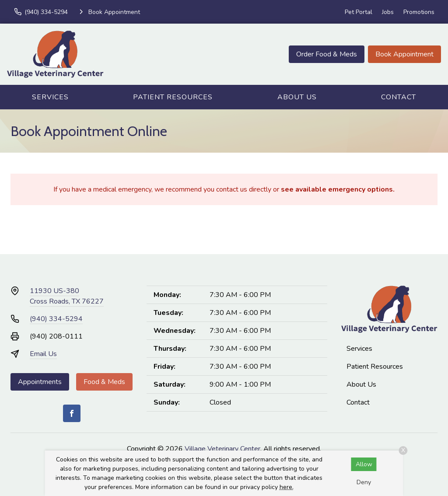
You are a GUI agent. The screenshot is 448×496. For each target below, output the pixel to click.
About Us (297, 97)
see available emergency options (337, 189)
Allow (364, 464)
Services (50, 97)
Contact (399, 97)
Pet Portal (359, 12)
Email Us (43, 354)
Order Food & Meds (327, 54)
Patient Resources (173, 97)
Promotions (419, 12)
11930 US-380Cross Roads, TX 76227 (67, 296)
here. (287, 487)
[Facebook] (72, 413)
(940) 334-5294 (56, 319)
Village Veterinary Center (222, 449)
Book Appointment (404, 54)
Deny (364, 482)
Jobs (388, 12)
